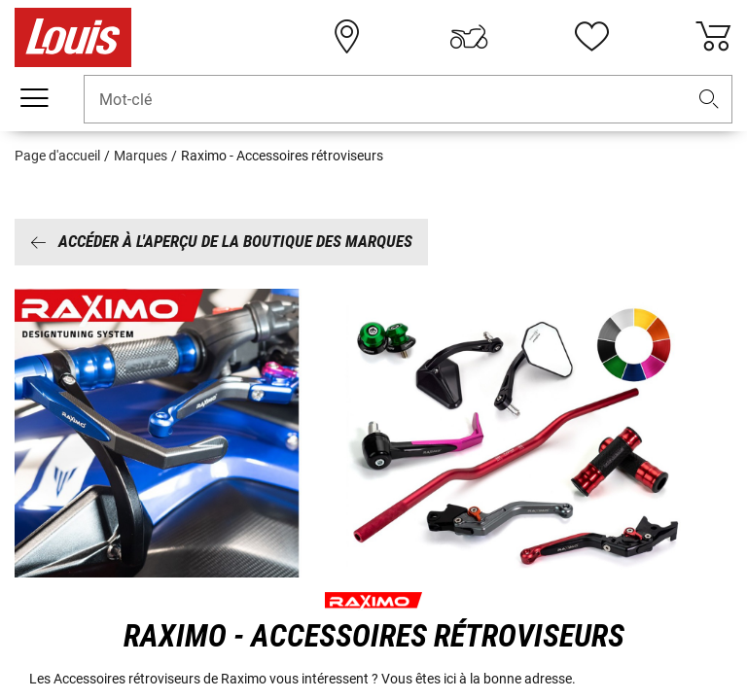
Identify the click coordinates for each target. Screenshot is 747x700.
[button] (709, 100)
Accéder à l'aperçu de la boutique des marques (221, 241)
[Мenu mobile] (34, 98)
